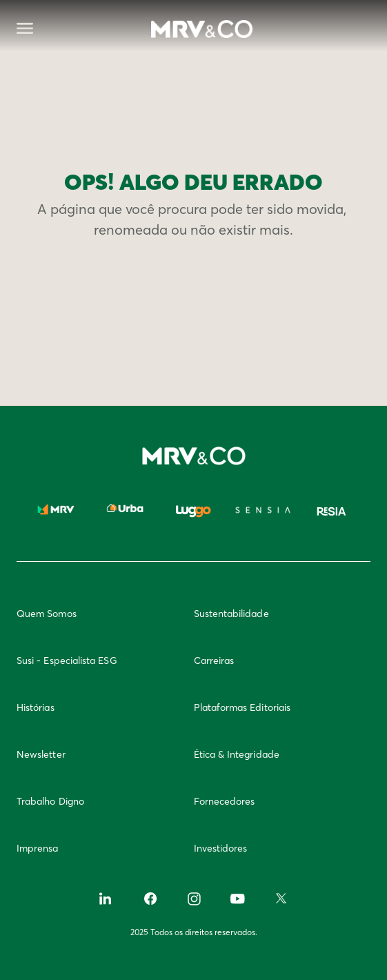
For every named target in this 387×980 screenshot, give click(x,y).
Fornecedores (225, 801)
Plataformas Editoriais (242, 707)
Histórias (36, 707)
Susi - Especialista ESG (67, 660)
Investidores (221, 848)
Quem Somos (47, 614)
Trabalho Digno (50, 801)
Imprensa (38, 848)
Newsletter (41, 754)
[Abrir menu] (25, 29)
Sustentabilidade (231, 614)
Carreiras (214, 660)
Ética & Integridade (237, 754)
